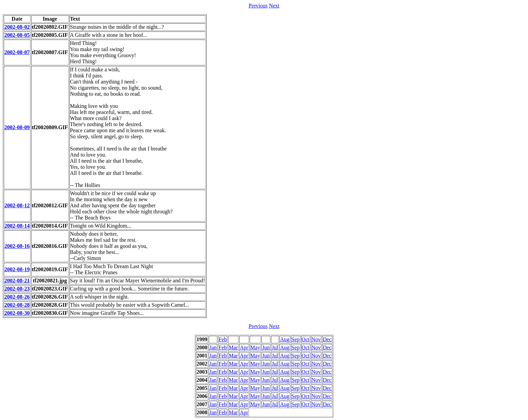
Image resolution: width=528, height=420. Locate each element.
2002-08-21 (17, 281)
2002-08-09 (17, 127)
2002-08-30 (17, 313)
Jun (266, 347)
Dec (327, 339)
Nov (316, 339)
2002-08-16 (17, 246)
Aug (285, 339)
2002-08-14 (17, 226)
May (255, 347)
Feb (223, 339)
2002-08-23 (17, 289)
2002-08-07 (17, 52)
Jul (275, 347)
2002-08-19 (17, 269)
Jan (213, 347)
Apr (244, 347)
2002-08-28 (17, 305)
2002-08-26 (17, 297)
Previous (258, 6)
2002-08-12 (17, 205)
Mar (233, 347)
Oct (306, 339)
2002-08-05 (17, 35)
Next (274, 6)
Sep (296, 339)
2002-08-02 (17, 27)
